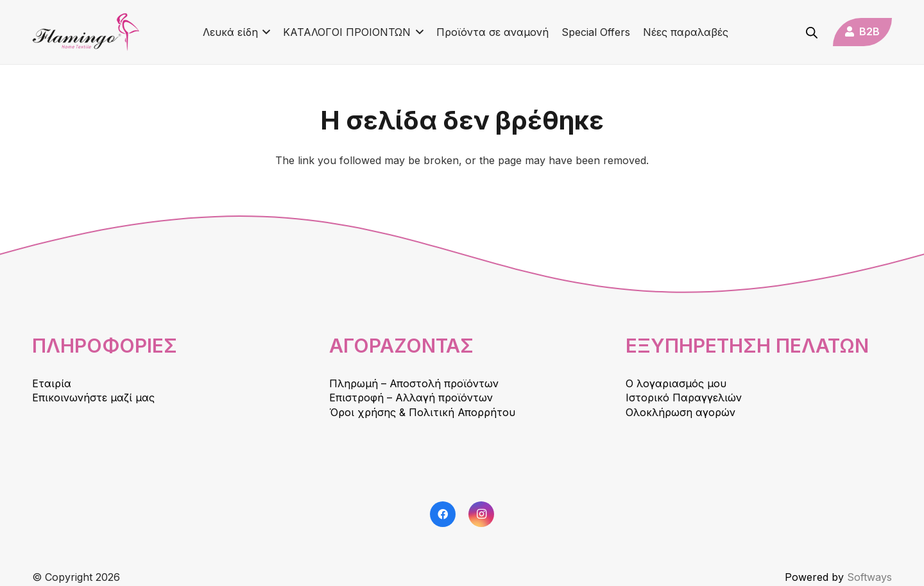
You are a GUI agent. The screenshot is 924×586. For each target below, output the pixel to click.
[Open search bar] (812, 32)
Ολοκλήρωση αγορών (680, 412)
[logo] (86, 32)
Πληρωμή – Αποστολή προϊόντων (414, 383)
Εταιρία (52, 383)
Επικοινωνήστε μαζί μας (93, 398)
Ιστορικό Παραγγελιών (684, 398)
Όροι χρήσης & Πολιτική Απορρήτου (422, 412)
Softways (869, 577)
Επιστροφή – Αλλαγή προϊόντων (411, 398)
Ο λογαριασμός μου (676, 383)
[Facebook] (443, 514)
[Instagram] (481, 514)
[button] (264, 32)
